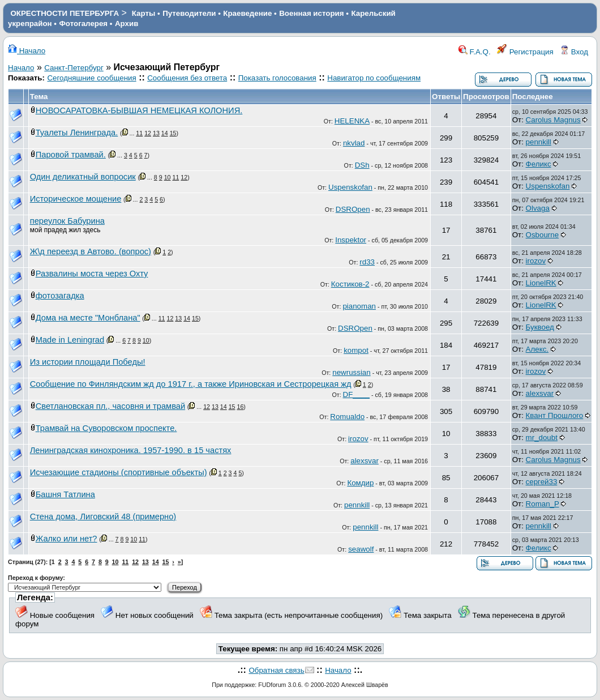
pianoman (359, 306)
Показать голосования (277, 78)
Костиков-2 (350, 284)
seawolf (361, 549)
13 (156, 133)
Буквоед (540, 327)
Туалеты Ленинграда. (77, 133)
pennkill (539, 142)
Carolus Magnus (553, 120)
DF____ (356, 394)
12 (148, 133)
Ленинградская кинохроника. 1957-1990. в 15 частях (131, 450)
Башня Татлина (65, 494)
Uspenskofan (350, 187)
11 (139, 133)
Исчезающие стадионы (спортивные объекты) (119, 472)
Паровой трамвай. (71, 155)
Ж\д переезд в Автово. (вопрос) (91, 251)
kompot (356, 350)
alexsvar (540, 393)
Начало (27, 51)
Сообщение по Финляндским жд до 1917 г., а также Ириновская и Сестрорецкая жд (191, 384)
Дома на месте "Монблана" (88, 318)
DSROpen (353, 209)
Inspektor (351, 240)
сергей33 (542, 482)
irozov (536, 261)
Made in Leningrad (70, 340)
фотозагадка (60, 296)
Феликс (539, 164)
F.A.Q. (475, 52)
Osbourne (543, 235)
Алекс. (537, 349)
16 (240, 407)
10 (168, 177)
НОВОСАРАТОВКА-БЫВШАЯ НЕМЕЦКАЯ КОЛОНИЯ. (139, 110)
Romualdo (347, 417)
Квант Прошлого (555, 415)
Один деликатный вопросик (83, 177)
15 (173, 133)
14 (165, 133)
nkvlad (354, 143)
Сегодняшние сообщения (91, 78)
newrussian (351, 372)
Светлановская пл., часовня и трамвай (110, 406)
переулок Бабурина (67, 221)
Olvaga (538, 208)
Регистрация (525, 52)
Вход (574, 52)
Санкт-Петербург (74, 68)
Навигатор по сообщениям (374, 78)
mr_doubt (542, 438)
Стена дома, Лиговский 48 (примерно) (103, 517)
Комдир (360, 483)
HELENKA (352, 121)
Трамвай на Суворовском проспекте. (106, 428)
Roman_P (543, 504)
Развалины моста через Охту (92, 274)
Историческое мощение (76, 199)
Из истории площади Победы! (88, 362)
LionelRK (541, 283)
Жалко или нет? (67, 539)
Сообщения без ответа (187, 78)
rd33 (367, 262)
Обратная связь (276, 670)
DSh (362, 165)
